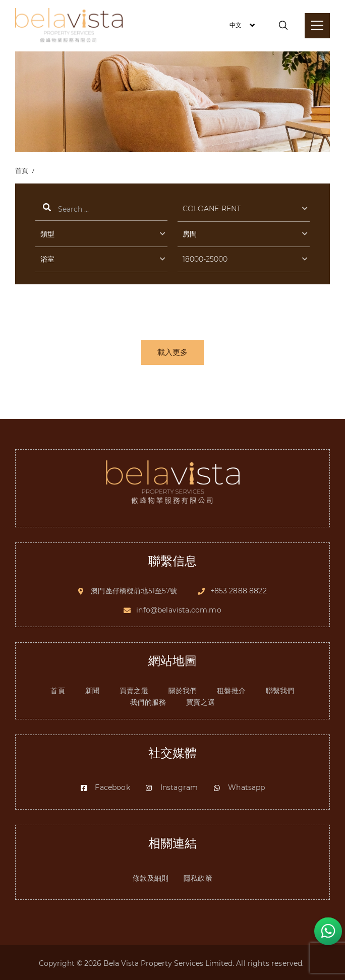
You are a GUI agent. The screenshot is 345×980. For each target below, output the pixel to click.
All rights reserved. (271, 962)
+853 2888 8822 (239, 588)
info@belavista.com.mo (179, 608)
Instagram (171, 786)
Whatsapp (239, 786)
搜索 (101, 210)
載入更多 (172, 354)
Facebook (105, 786)
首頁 (22, 170)
